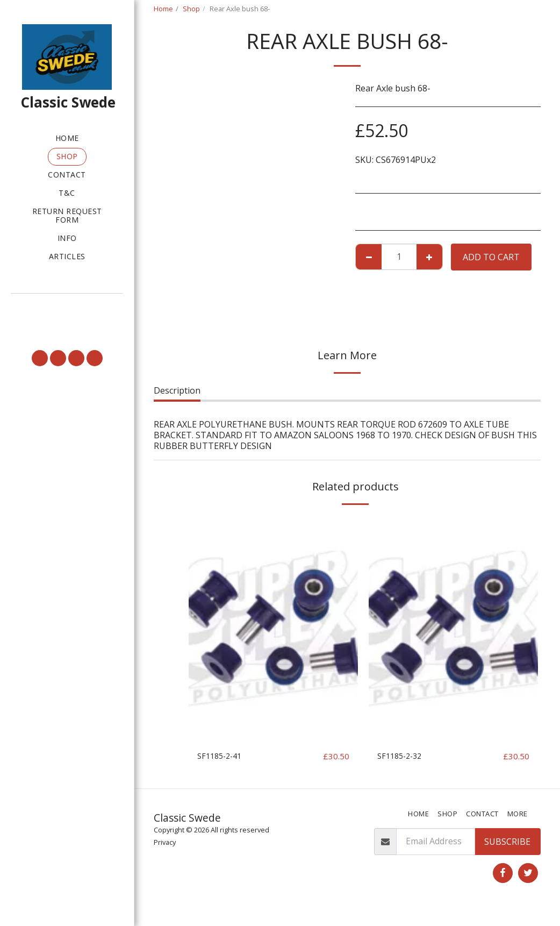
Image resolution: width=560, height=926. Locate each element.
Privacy (165, 856)
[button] (67, 308)
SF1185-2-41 (222, 757)
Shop (191, 9)
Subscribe (507, 855)
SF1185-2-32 (402, 757)
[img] (273, 629)
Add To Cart (491, 257)
